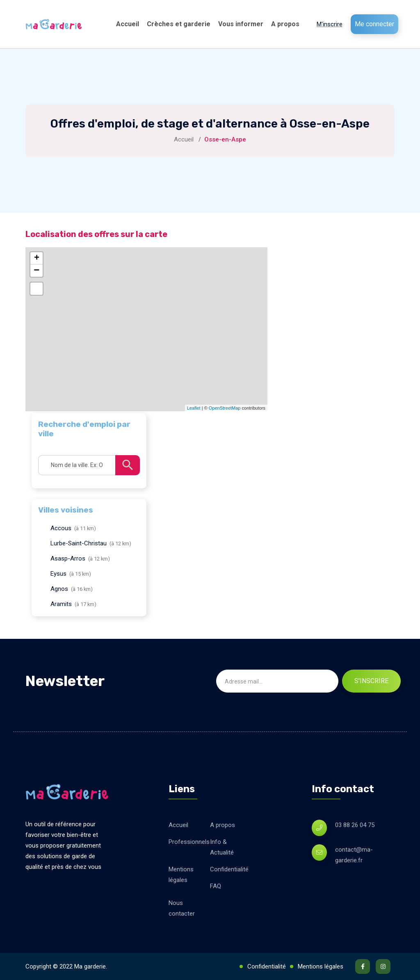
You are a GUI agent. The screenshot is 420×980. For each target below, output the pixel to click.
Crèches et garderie (179, 24)
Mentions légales (181, 875)
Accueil (128, 24)
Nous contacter (182, 908)
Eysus (58, 574)
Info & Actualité (222, 847)
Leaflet (194, 408)
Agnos (59, 589)
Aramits (61, 604)
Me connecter (374, 24)
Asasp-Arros (68, 558)
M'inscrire (330, 24)
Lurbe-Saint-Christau (79, 543)
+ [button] (37, 258)
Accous (61, 528)
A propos (285, 24)
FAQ (216, 886)
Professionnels (189, 842)
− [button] (37, 271)
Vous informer (241, 24)
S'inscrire (371, 681)
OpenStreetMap (225, 408)
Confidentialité (229, 869)
